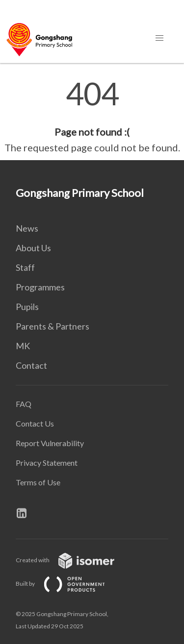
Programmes (40, 287)
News (27, 228)
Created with (73, 560)
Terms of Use (38, 482)
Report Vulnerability (50, 443)
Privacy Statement (47, 463)
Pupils (27, 307)
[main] (92, 117)
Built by (68, 584)
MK (23, 346)
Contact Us (35, 423)
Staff (25, 267)
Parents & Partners (53, 326)
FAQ (24, 404)
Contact (31, 365)
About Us (33, 248)
